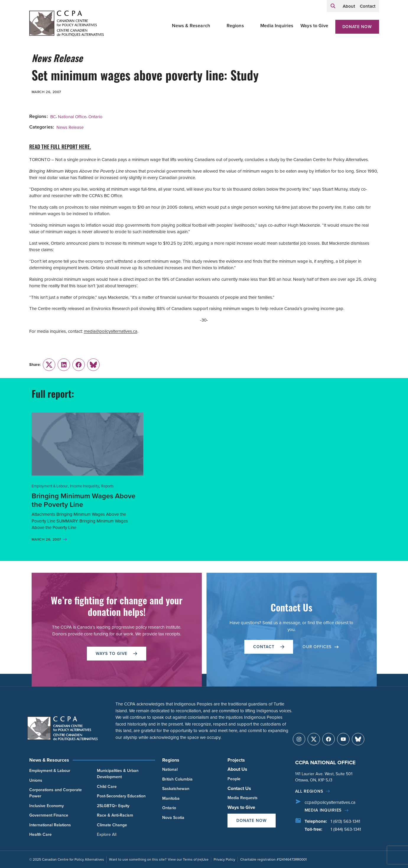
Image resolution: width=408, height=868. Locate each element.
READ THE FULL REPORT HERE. (60, 148)
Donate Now (357, 27)
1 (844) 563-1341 (346, 829)
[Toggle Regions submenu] (251, 26)
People (234, 779)
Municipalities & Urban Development (118, 774)
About (349, 6)
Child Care (107, 787)
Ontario (95, 117)
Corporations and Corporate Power (56, 793)
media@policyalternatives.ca (111, 331)
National (170, 769)
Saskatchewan (176, 789)
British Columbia (177, 779)
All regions (309, 791)
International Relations (50, 825)
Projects (236, 760)
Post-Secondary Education (121, 796)
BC (53, 117)
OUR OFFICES (321, 647)
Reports (107, 486)
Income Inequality (84, 486)
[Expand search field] (333, 6)
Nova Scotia (173, 818)
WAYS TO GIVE (116, 654)
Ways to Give (314, 26)
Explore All (107, 834)
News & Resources (49, 760)
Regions (235, 26)
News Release (70, 127)
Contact (368, 6)
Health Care (40, 834)
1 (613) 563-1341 (345, 821)
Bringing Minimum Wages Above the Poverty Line (83, 500)
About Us (237, 769)
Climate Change (112, 825)
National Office (72, 117)
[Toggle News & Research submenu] (217, 26)
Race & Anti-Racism (115, 815)
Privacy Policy (224, 859)
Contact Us (239, 788)
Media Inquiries (277, 26)
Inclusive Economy (47, 806)
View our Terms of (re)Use (188, 859)
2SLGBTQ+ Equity (113, 806)
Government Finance (49, 815)
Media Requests (243, 798)
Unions (36, 780)
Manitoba (171, 798)
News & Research (191, 26)
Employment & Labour (50, 486)
